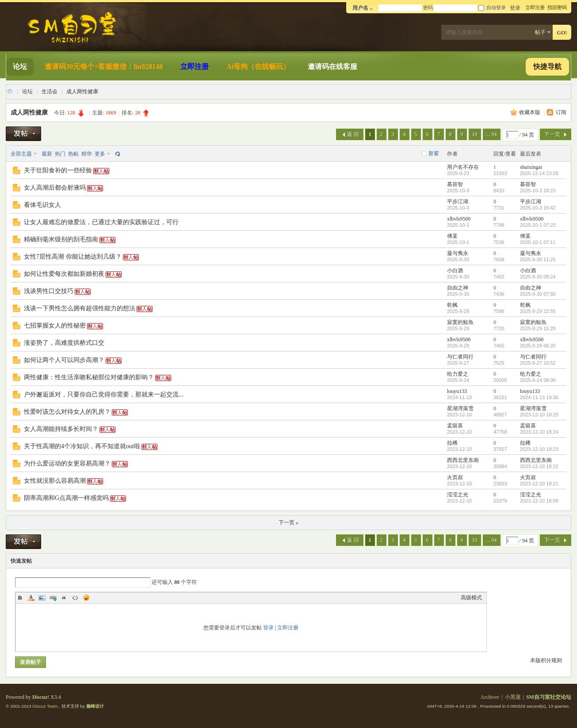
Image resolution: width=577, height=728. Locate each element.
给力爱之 (458, 374)
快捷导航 (547, 67)
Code (75, 598)
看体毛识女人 (42, 205)
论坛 (20, 67)
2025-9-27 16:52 (538, 363)
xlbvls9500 (459, 219)
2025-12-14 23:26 (539, 173)
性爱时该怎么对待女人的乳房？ (67, 412)
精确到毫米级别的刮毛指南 (61, 239)
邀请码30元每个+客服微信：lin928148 (104, 67)
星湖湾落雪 (460, 408)
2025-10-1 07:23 (538, 225)
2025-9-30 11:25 (538, 259)
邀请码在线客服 (332, 67)
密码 (428, 8)
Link (53, 598)
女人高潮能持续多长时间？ (61, 429)
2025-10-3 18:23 (538, 191)
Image (42, 598)
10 (475, 134)
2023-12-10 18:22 (539, 466)
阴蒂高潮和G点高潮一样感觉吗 (66, 498)
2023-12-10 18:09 (539, 501)
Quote (64, 598)
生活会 (50, 91)
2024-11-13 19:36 (539, 397)
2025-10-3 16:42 (538, 208)
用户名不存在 (463, 167)
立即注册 (535, 8)
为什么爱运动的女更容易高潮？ (67, 463)
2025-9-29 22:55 (538, 311)
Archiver (490, 697)
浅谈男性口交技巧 (49, 291)
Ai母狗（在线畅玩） (258, 67)
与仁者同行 (460, 357)
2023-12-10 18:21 (539, 484)
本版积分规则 (546, 660)
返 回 (353, 134)
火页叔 (455, 477)
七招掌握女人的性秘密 (55, 326)
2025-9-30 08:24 (538, 277)
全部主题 (21, 154)
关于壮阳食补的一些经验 (58, 170)
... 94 (492, 134)
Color (31, 598)
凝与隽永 (458, 253)
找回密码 (557, 8)
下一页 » (288, 522)
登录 (268, 628)
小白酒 (455, 271)
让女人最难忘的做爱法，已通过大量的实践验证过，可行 (101, 222)
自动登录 (492, 8)
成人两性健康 (82, 91)
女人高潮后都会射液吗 (55, 188)
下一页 (552, 134)
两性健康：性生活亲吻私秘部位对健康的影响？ (89, 377)
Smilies (86, 598)
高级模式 (471, 598)
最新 (47, 154)
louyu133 (457, 391)
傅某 (452, 236)
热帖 (73, 154)
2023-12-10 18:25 (539, 415)
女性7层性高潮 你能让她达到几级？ (73, 257)
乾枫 (452, 305)
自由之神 (458, 288)
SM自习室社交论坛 (10, 92)
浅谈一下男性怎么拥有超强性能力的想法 (80, 308)
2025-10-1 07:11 (538, 242)
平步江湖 (458, 202)
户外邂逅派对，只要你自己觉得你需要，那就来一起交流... (104, 394)
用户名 (360, 8)
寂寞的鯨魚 (460, 322)
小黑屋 (513, 697)
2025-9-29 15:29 (538, 328)
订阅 (561, 112)
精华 (87, 154)
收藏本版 (530, 112)
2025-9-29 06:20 (538, 346)
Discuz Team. (46, 706)
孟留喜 (455, 426)
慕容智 (455, 184)
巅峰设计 (95, 706)
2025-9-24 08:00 (538, 380)
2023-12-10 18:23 (539, 449)
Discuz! (41, 697)
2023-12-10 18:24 (539, 432)
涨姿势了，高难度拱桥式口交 (64, 343)
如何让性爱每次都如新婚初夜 (64, 274)
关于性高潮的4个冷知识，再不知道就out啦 (82, 446)
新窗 (434, 153)
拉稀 (452, 443)
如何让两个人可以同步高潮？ (64, 360)
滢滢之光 (458, 495)
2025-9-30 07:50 (538, 294)
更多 (100, 154)
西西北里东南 (463, 460)
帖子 (540, 32)
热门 (60, 154)
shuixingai (531, 167)
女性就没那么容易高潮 (55, 481)
